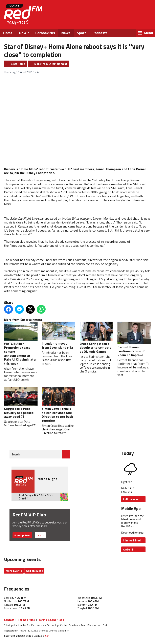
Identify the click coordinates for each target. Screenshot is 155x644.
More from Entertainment (51, 64)
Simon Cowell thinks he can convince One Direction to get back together (59, 405)
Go (66, 454)
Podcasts (100, 33)
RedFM (23, 14)
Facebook (113, 20)
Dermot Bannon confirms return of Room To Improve (134, 339)
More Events (14, 571)
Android (128, 549)
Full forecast (131, 499)
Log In (40, 535)
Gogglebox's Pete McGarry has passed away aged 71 (21, 403)
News (66, 33)
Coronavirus (45, 33)
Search (16, 454)
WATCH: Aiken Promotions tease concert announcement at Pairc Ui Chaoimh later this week (21, 344)
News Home (18, 64)
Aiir (47, 636)
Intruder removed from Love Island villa (59, 336)
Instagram (135, 20)
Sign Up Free (22, 535)
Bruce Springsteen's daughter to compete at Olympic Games (96, 338)
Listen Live (128, 10)
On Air (24, 33)
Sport (81, 33)
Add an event (34, 571)
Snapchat (146, 20)
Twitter (124, 20)
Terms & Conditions (51, 620)
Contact (9, 620)
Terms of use (26, 620)
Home (8, 33)
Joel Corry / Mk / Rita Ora (35, 495)
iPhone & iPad (132, 540)
